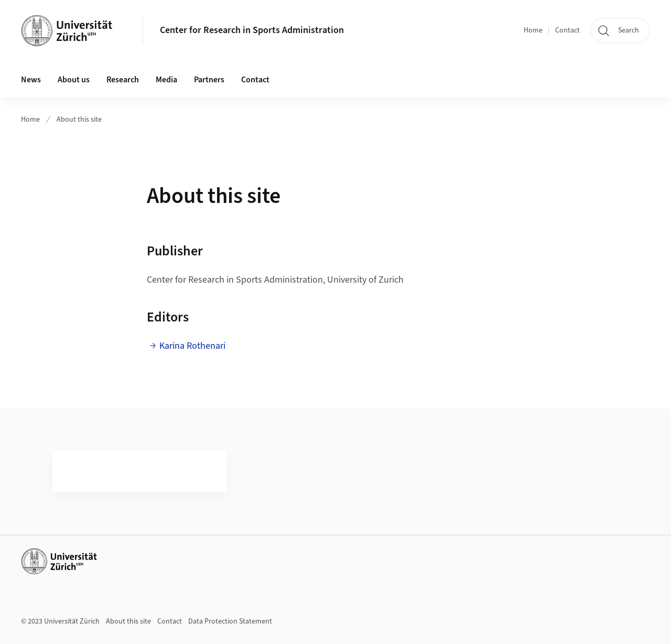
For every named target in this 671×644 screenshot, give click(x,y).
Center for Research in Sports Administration (252, 30)
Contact (567, 30)
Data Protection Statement (230, 621)
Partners (209, 80)
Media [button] (166, 80)
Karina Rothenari (192, 346)
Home (533, 30)
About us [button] (74, 80)
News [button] (31, 80)
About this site (79, 120)
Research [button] (123, 80)
